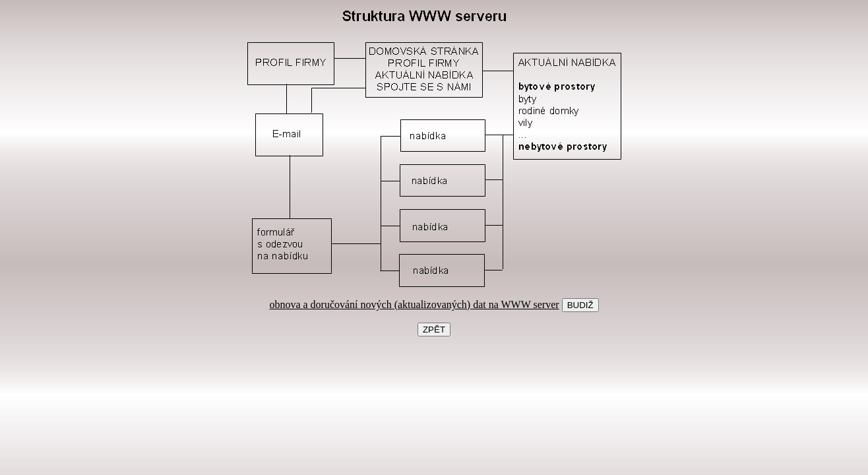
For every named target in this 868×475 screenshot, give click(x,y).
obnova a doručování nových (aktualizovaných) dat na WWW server (414, 304)
